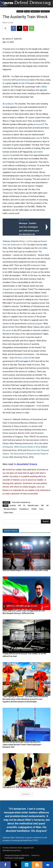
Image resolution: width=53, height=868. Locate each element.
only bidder (43, 248)
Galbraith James (33, 506)
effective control (21, 358)
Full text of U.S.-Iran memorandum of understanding (25, 787)
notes (11, 193)
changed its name (10, 289)
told (26, 207)
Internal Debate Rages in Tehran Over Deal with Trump (25, 570)
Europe (27, 11)
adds (5, 148)
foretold (6, 80)
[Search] (46, 521)
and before (22, 80)
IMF (42, 506)
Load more (26, 794)
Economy (20, 11)
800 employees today (36, 265)
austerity (13, 506)
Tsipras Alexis (8, 513)
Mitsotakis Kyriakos (10, 509)
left (47, 506)
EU (24, 506)
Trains (41, 509)
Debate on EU (35, 11)
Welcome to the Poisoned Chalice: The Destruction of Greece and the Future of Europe (26, 454)
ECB (19, 506)
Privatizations (24, 509)
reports (39, 138)
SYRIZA (34, 509)
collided (44, 87)
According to (8, 104)
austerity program (35, 324)
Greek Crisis (45, 11)
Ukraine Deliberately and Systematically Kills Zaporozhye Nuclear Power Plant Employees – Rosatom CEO (23, 744)
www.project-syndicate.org (21, 502)
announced (38, 124)
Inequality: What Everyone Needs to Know (23, 447)
